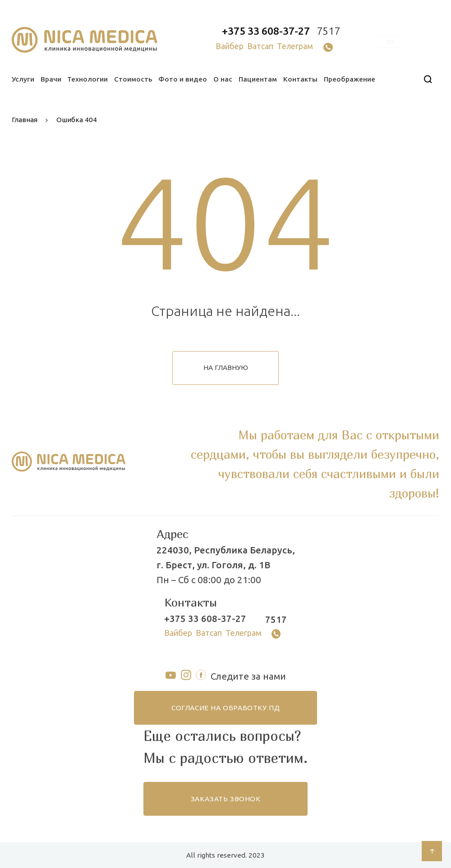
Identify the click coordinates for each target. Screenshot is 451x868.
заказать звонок (226, 799)
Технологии (87, 79)
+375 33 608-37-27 (266, 31)
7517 (328, 31)
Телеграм (295, 46)
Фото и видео (183, 79)
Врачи (51, 79)
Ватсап (260, 46)
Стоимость (133, 79)
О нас (223, 79)
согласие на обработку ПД (225, 708)
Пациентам (258, 79)
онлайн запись (390, 42)
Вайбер (230, 46)
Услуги (23, 79)
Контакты (300, 79)
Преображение (350, 79)
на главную (226, 368)
